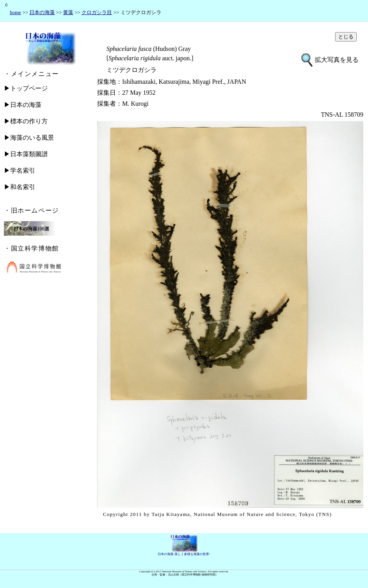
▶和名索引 (20, 187)
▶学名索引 (20, 170)
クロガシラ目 (97, 12)
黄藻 (68, 12)
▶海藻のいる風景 (29, 138)
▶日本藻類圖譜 (26, 154)
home (15, 12)
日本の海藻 (42, 12)
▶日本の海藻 (23, 105)
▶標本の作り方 (26, 121)
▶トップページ (26, 88)
